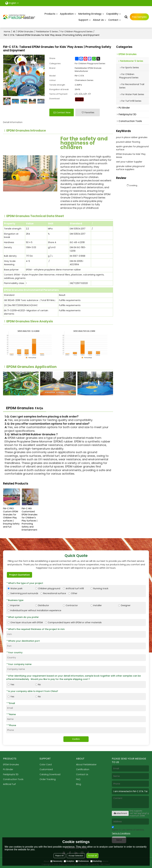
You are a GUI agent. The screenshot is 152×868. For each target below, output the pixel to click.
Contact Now (63, 112)
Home (7, 31)
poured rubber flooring (128, 142)
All (14, 31)
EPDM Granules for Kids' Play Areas (131, 155)
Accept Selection (76, 856)
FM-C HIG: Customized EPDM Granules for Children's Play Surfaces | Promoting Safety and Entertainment (30, 519)
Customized (46, 769)
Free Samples (139, 17)
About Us (98, 20)
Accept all (92, 856)
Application (67, 14)
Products (50, 14)
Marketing (96, 861)
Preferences (82, 861)
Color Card (46, 764)
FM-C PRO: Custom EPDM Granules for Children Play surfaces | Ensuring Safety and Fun (11, 517)
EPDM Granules (26, 31)
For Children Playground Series (77, 31)
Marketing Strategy (90, 14)
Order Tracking (48, 779)
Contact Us (82, 774)
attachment (120, 813)
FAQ (78, 779)
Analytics (69, 861)
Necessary (56, 861)
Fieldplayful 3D (11, 774)
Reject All (59, 856)
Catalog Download (50, 774)
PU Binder (8, 769)
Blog (79, 784)
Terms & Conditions (121, 833)
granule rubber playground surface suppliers (130, 168)
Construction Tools (13, 779)
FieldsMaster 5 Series (47, 31)
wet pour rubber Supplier (129, 162)
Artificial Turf (9, 784)
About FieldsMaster (86, 764)
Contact (113, 20)
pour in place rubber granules (132, 137)
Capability (112, 14)
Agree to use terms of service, (128, 831)
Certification (83, 769)
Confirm (76, 739)
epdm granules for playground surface (132, 148)
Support (83, 20)
